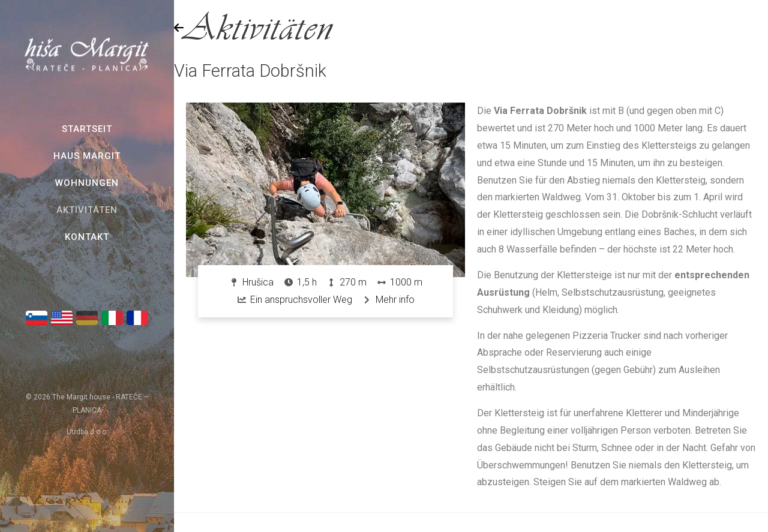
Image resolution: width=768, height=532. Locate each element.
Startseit (87, 129)
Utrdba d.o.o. (87, 432)
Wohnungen (87, 183)
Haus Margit (87, 156)
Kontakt (87, 237)
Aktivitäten (87, 210)
